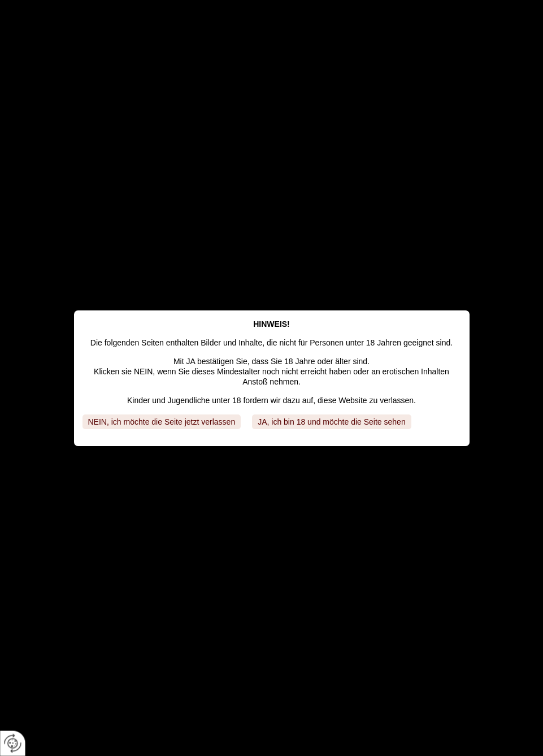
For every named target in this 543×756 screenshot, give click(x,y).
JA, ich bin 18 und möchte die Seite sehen (332, 422)
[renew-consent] (13, 743)
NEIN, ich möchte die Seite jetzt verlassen (162, 422)
